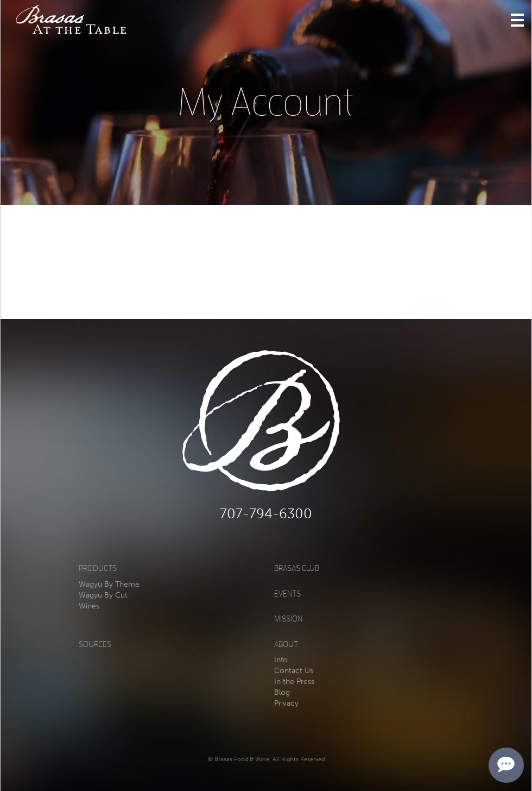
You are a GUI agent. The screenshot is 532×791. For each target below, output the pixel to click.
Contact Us (294, 671)
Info (281, 660)
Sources (95, 645)
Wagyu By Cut (103, 595)
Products (98, 569)
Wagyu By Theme (109, 584)
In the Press (294, 682)
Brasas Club (297, 569)
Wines (89, 606)
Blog (282, 692)
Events (287, 594)
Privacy (286, 703)
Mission (288, 619)
